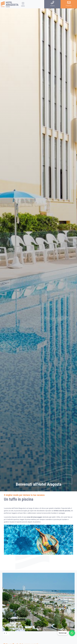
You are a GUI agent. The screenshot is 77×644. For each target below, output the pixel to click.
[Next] (7, 633)
